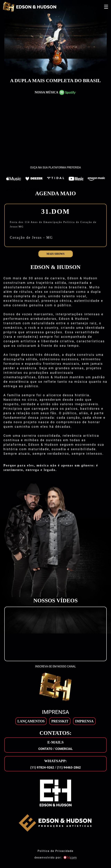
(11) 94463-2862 (69, 767)
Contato (45, 749)
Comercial (64, 749)
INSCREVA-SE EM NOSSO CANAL (55, 666)
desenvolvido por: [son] (56, 858)
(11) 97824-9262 (42, 767)
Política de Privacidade (56, 851)
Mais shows (55, 254)
